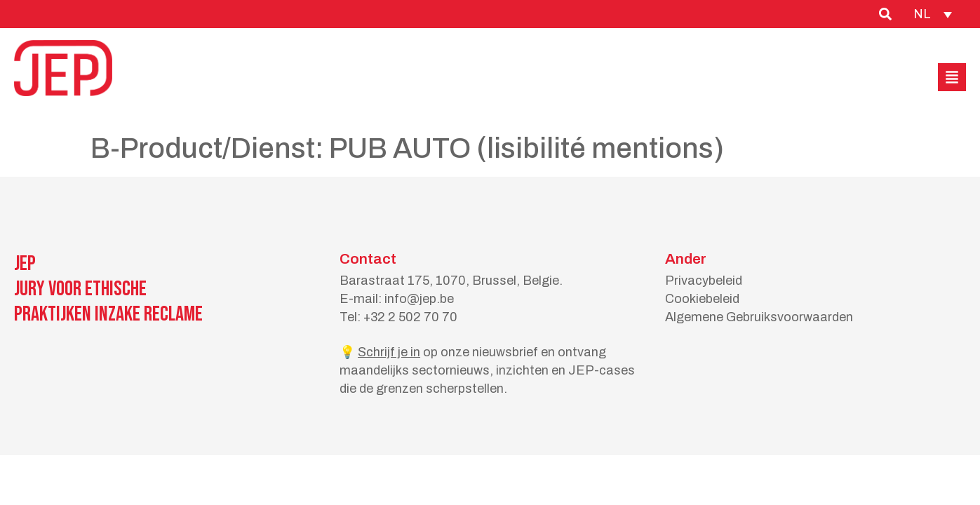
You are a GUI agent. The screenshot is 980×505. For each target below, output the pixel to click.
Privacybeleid (704, 281)
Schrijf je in (389, 352)
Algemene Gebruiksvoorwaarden (759, 317)
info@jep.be (419, 299)
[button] (952, 77)
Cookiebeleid (702, 299)
